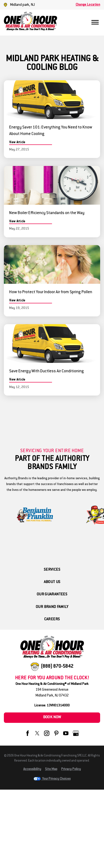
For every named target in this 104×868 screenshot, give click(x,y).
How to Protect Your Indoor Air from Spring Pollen (51, 292)
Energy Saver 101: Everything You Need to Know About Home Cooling (51, 131)
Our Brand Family (52, 607)
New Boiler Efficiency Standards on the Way (47, 213)
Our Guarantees (52, 595)
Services (52, 570)
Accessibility (32, 769)
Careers (52, 619)
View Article (17, 142)
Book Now (52, 717)
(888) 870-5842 (57, 667)
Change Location (88, 5)
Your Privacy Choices (52, 779)
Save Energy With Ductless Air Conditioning (47, 371)
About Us (52, 582)
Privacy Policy (71, 769)
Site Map (51, 769)
